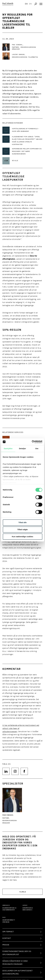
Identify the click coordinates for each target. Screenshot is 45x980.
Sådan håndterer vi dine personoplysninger (15, 963)
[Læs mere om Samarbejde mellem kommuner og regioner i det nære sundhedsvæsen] (27, 152)
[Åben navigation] (41, 4)
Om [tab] (37, 448)
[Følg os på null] (6, 771)
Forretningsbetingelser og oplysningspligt (17, 953)
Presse (6, 945)
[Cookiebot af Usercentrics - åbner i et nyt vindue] (32, 442)
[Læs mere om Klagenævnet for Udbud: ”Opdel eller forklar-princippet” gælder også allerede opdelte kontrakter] (27, 141)
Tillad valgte (22, 530)
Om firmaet (8, 932)
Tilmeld (23, 892)
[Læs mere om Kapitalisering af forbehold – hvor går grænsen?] (27, 130)
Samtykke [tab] (8, 448)
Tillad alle (22, 523)
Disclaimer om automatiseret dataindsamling (18, 972)
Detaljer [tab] (22, 448)
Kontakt (7, 938)
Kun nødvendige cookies (23, 537)
